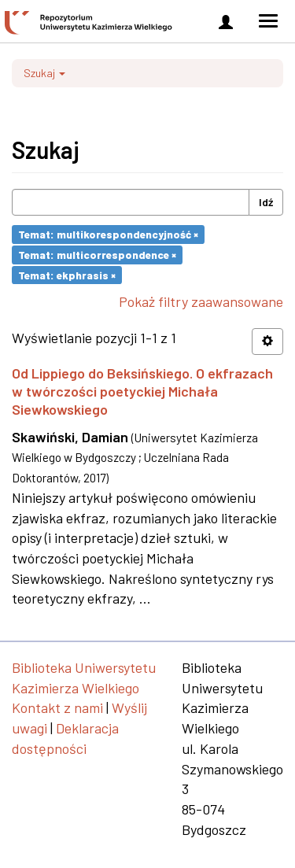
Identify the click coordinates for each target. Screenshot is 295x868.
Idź (266, 202)
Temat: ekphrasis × (67, 274)
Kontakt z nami (57, 707)
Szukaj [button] (44, 73)
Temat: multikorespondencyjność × (108, 234)
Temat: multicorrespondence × (97, 255)
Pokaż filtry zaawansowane (201, 301)
